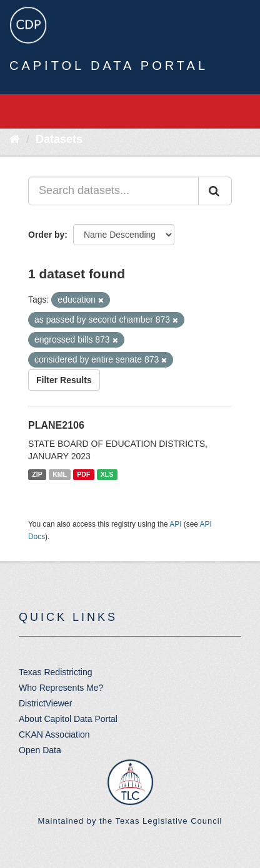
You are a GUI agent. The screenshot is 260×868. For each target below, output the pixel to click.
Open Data (40, 750)
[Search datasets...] (113, 191)
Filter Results (64, 380)
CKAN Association (54, 734)
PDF (83, 474)
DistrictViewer (45, 703)
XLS (107, 474)
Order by (46, 235)
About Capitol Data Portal (68, 719)
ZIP (37, 474)
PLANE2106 (56, 425)
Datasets (59, 139)
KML (60, 474)
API (175, 524)
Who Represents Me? (61, 688)
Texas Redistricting (56, 672)
